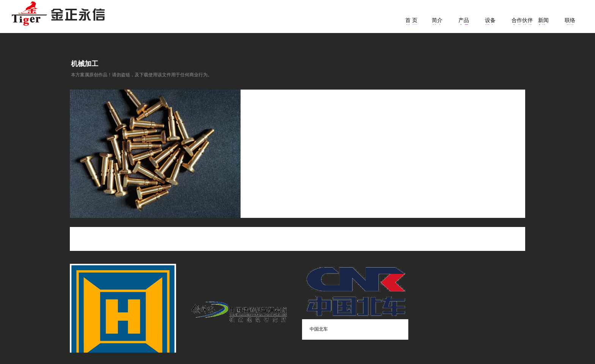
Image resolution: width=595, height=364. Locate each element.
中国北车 (319, 329)
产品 (464, 20)
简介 (437, 20)
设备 (490, 20)
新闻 (543, 20)
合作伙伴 (522, 20)
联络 (570, 20)
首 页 (411, 20)
